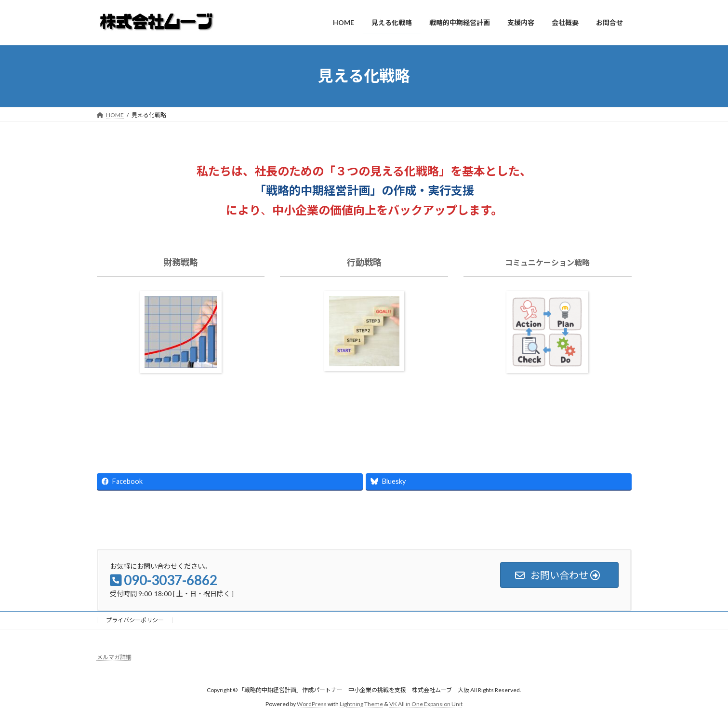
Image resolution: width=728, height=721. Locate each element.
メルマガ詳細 (114, 657)
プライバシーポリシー (135, 620)
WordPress (312, 704)
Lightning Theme (361, 704)
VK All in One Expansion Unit (426, 704)
